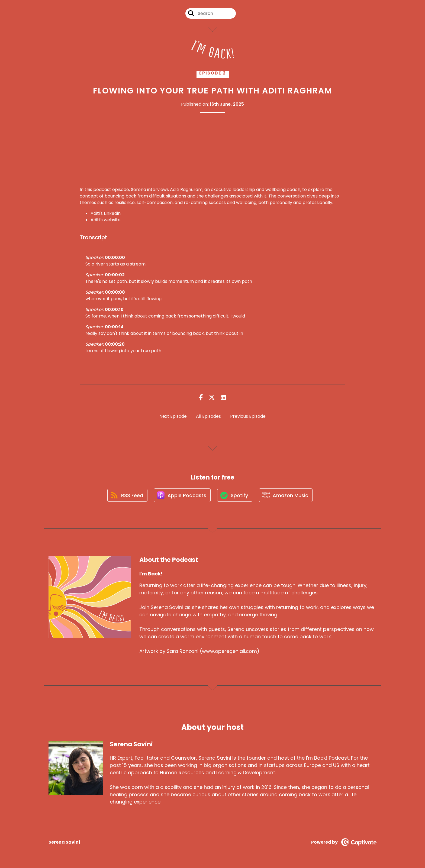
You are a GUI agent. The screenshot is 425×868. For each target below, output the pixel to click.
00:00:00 (115, 258)
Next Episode (173, 416)
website (112, 220)
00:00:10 (114, 310)
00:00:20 (115, 344)
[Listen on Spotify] (235, 496)
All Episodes (208, 416)
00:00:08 (115, 292)
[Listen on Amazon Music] (286, 496)
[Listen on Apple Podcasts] (182, 496)
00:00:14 (114, 327)
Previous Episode (248, 416)
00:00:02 (115, 275)
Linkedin (112, 213)
